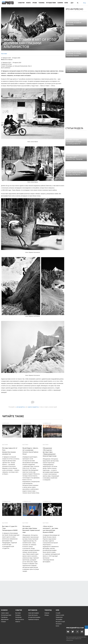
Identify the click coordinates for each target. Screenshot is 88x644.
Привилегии (59, 617)
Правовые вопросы (34, 619)
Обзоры (47, 615)
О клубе (58, 613)
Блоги (57, 626)
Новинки (47, 613)
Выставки (5, 445)
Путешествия (51, 3)
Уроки (35, 3)
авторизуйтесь (21, 407)
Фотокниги (59, 624)
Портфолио (4, 617)
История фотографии (34, 617)
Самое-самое (5, 613)
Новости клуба (60, 615)
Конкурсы (18, 615)
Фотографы (59, 619)
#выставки (4, 54)
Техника (41, 3)
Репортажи (18, 617)
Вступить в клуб (60, 622)
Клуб (66, 3)
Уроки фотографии (33, 613)
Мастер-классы (20, 619)
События (21, 3)
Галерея (60, 3)
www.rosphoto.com (77, 639)
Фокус (28, 3)
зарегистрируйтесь (33, 407)
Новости (18, 622)
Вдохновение (5, 619)
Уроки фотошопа (33, 615)
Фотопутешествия (6, 615)
